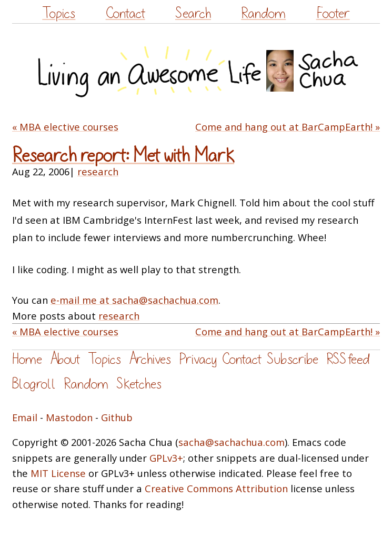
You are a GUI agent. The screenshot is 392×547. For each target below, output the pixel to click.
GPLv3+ (166, 458)
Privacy (198, 359)
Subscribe (293, 359)
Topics (59, 13)
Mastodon (69, 417)
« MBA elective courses (65, 127)
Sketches (139, 384)
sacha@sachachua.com (232, 442)
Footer (333, 13)
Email (25, 417)
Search (193, 13)
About (65, 359)
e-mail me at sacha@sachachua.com (134, 300)
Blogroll (34, 384)
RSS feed (348, 359)
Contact (125, 13)
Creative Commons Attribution (216, 488)
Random (263, 13)
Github (117, 417)
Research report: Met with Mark (123, 156)
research (98, 171)
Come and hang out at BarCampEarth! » (288, 127)
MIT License (58, 473)
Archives (150, 359)
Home (27, 359)
